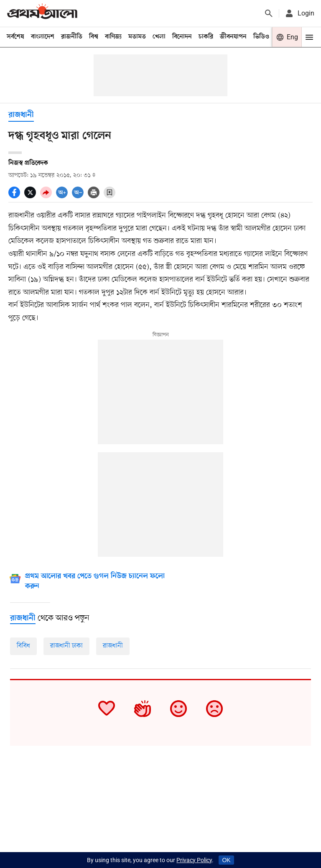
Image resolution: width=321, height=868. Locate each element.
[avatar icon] (299, 13)
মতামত (137, 37)
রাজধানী (21, 115)
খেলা (159, 37)
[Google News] (95, 582)
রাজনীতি (72, 37)
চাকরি (206, 37)
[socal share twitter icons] (32, 196)
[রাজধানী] (23, 618)
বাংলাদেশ (43, 37)
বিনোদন (182, 37)
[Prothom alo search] (269, 13)
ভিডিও (261, 37)
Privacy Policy (194, 860)
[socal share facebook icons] (16, 196)
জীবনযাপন (233, 37)
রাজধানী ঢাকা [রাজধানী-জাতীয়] (66, 646)
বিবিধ (23, 646)
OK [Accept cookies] (226, 860)
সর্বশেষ (15, 37)
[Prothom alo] (42, 13)
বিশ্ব (94, 37)
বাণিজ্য (113, 37)
